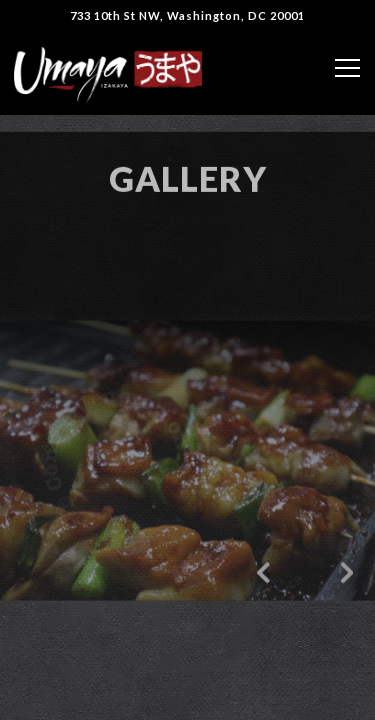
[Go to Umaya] (187, 16)
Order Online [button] (188, 694)
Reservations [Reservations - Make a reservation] (187, 643)
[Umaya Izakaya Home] (108, 73)
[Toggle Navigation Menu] (347, 68)
